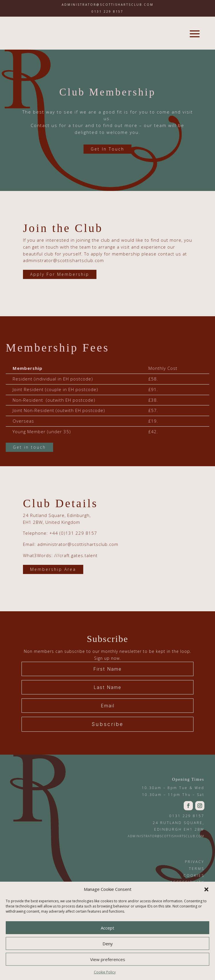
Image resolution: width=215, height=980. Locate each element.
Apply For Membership (60, 274)
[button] (206, 889)
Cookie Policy (105, 972)
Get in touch (29, 447)
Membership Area (53, 569)
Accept (107, 928)
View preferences (108, 959)
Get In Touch (107, 149)
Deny (108, 944)
